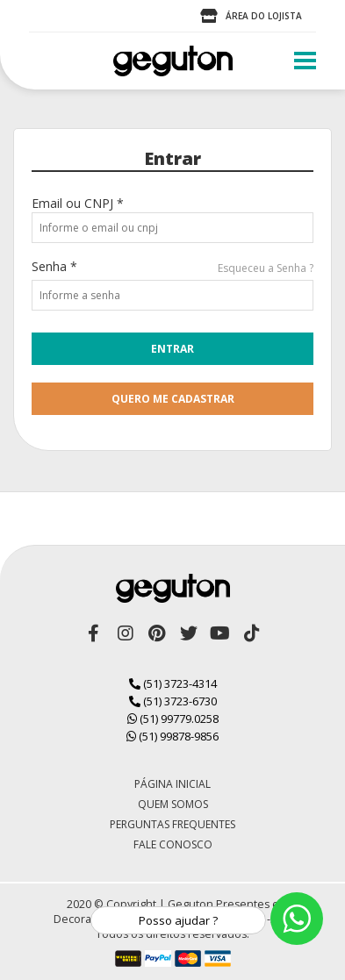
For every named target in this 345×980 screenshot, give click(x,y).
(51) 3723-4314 (173, 683)
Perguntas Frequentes (172, 824)
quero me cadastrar (173, 399)
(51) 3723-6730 (173, 701)
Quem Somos (173, 804)
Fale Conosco (173, 844)
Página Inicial (172, 784)
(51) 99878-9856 (172, 736)
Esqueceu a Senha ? (266, 268)
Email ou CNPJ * (78, 203)
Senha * (54, 266)
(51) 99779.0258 (173, 719)
